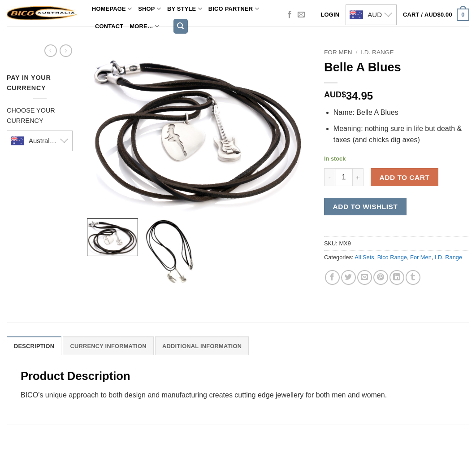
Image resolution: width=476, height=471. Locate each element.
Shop (149, 9)
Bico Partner (234, 9)
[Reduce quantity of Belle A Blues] (329, 177)
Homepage (112, 9)
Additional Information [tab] (202, 346)
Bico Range (392, 257)
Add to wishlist (366, 207)
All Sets (364, 257)
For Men (338, 52)
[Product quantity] (344, 177)
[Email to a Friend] (365, 277)
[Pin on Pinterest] (381, 277)
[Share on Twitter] (348, 277)
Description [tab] (34, 346)
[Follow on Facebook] (290, 15)
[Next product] (51, 51)
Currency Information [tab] (108, 346)
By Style (185, 9)
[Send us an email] (301, 15)
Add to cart (405, 177)
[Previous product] (66, 51)
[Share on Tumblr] (413, 277)
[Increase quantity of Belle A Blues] (358, 177)
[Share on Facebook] (332, 277)
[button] (436, 15)
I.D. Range (377, 52)
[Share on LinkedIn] (397, 277)
